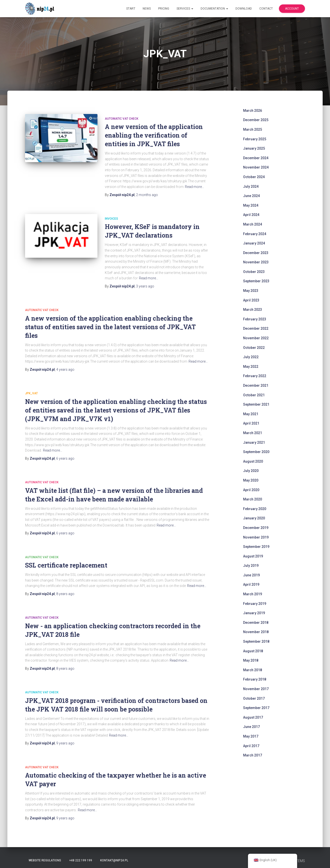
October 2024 (254, 177)
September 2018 (256, 641)
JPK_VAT (31, 393)
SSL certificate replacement (66, 565)
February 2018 (255, 679)
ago (147, 195)
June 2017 (251, 727)
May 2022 (251, 367)
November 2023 (256, 262)
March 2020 (253, 499)
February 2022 (255, 376)
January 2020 (254, 518)
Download (244, 9)
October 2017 (254, 698)
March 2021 (253, 433)
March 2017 (253, 755)
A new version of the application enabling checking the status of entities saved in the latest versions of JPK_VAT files (110, 327)
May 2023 (251, 291)
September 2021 (256, 404)
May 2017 (251, 736)
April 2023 (251, 300)
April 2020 (251, 490)
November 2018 (256, 632)
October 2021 (254, 395)
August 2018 (253, 651)
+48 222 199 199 (81, 860)
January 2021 (254, 442)
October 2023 (254, 272)
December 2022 (256, 328)
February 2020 (255, 509)
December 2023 (256, 253)
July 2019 (251, 566)
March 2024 (253, 224)
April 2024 (251, 215)
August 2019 (253, 556)
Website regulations (45, 860)
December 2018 (256, 623)
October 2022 (254, 348)
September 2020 (256, 452)
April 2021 (251, 423)
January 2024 (254, 243)
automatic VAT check (122, 119)
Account (292, 9)
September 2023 (256, 281)
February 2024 (255, 234)
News (147, 9)
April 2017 (251, 746)
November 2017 (256, 689)
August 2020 (253, 461)
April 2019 (251, 584)
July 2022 (251, 357)
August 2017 (253, 717)
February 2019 (255, 604)
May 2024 (251, 205)
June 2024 (251, 196)
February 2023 (255, 319)
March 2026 (253, 111)
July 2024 (251, 186)
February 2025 (255, 139)
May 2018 (251, 660)
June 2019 (251, 575)
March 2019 (253, 594)
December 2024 (256, 158)
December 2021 (256, 385)
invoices (111, 219)
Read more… (194, 187)
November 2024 (256, 167)
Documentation (214, 9)
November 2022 (256, 338)
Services (185, 9)
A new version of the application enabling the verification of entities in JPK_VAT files (154, 135)
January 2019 (254, 613)
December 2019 (256, 528)
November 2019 (256, 537)
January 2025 (254, 148)
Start (131, 9)
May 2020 (251, 480)
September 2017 (256, 708)
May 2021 (251, 414)
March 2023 (253, 310)
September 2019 (256, 547)
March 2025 (253, 129)
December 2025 (256, 120)
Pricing (164, 9)
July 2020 (251, 471)
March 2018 (253, 670)
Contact (266, 9)
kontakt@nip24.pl (114, 860)
